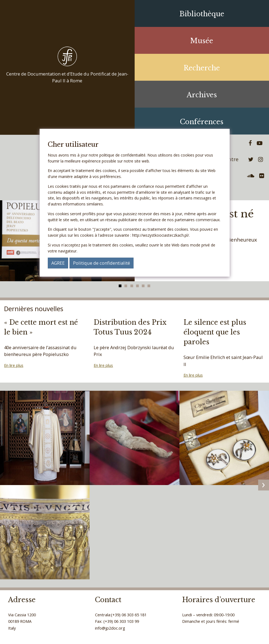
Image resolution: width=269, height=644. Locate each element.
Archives (202, 95)
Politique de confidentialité (102, 263)
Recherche (202, 68)
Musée (202, 41)
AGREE (58, 263)
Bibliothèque (202, 14)
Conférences (202, 122)
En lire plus (14, 365)
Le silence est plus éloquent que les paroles (215, 332)
